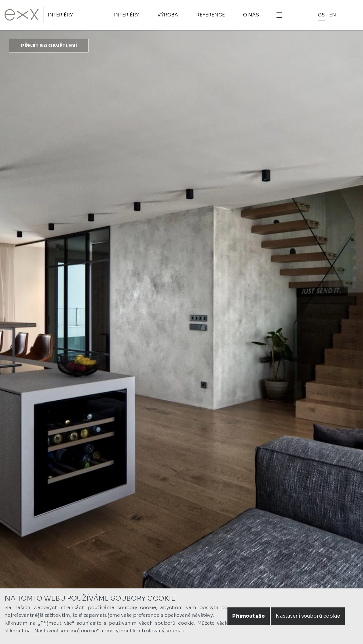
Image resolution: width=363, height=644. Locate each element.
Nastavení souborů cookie (308, 616)
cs (321, 15)
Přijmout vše (249, 616)
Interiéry (61, 15)
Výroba (168, 15)
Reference (211, 15)
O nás (251, 15)
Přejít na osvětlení (49, 46)
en (333, 15)
